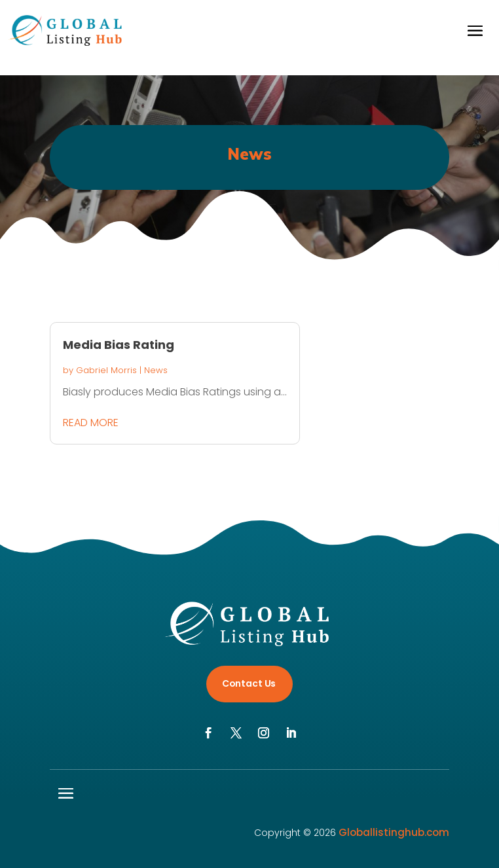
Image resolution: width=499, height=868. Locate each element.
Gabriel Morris (106, 370)
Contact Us (249, 683)
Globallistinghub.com (394, 832)
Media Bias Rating (119, 345)
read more (91, 423)
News (156, 370)
